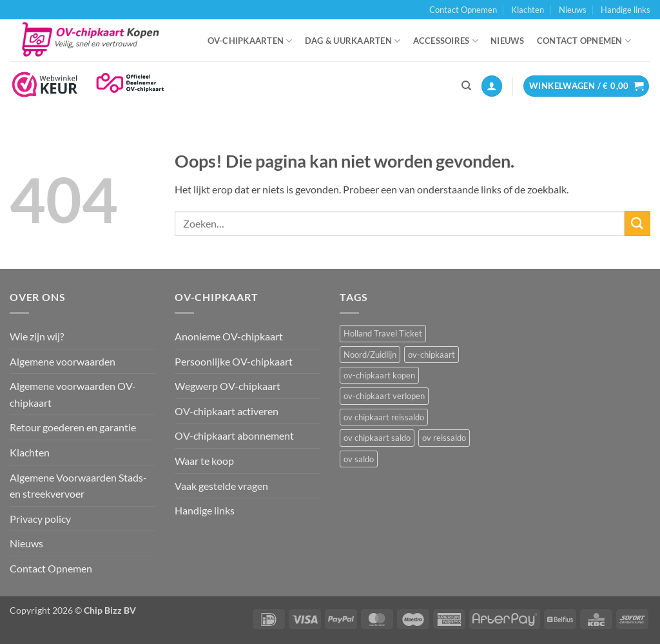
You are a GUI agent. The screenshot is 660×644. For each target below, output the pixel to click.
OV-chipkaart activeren (227, 411)
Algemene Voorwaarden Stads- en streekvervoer (78, 486)
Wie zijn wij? (37, 336)
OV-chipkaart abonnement (234, 435)
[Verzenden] (637, 223)
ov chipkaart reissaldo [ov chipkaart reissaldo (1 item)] (384, 417)
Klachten (528, 10)
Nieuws (573, 10)
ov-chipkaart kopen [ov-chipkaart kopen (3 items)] (379, 375)
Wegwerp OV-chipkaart (228, 386)
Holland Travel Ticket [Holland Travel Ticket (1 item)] (383, 333)
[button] (492, 86)
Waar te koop (204, 461)
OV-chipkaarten (250, 41)
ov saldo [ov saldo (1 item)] (359, 459)
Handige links (626, 10)
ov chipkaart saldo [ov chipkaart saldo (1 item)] (377, 438)
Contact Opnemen (463, 10)
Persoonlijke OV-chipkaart (234, 361)
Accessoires (446, 41)
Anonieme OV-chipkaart (229, 336)
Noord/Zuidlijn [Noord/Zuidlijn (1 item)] (370, 355)
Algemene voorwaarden (63, 361)
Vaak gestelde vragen (221, 486)
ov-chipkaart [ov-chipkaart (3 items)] (432, 355)
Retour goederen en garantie (73, 427)
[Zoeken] (466, 86)
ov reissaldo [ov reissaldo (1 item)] (444, 438)
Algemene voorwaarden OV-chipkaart (73, 394)
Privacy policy (40, 519)
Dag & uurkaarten (353, 41)
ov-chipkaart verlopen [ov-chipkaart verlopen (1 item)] (384, 396)
